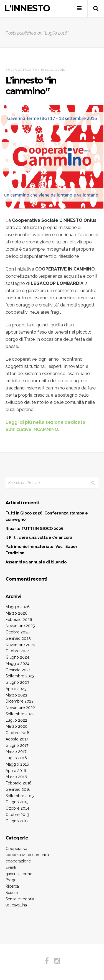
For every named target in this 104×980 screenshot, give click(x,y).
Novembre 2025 (20, 626)
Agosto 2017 (17, 739)
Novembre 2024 (20, 645)
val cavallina (16, 905)
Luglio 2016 (16, 758)
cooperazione (18, 861)
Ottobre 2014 (17, 808)
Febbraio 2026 (19, 620)
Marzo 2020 (17, 726)
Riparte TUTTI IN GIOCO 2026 (35, 529)
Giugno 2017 (17, 745)
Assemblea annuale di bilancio (36, 562)
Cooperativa (16, 849)
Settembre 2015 (20, 796)
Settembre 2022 (20, 714)
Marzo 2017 (16, 752)
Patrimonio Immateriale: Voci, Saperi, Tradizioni (43, 550)
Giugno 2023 (17, 682)
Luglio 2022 (16, 720)
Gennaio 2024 (18, 670)
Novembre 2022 (20, 708)
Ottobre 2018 (17, 733)
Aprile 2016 (16, 771)
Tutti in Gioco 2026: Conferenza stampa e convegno (47, 516)
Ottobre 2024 (18, 651)
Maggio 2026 (18, 607)
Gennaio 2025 (18, 638)
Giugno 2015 (17, 802)
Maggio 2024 (17, 664)
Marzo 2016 (16, 777)
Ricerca (12, 886)
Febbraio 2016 (19, 783)
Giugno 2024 (17, 657)
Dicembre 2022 (20, 701)
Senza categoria (21, 70)
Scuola (12, 893)
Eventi (11, 867)
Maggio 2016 (17, 764)
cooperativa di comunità (27, 855)
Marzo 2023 (16, 695)
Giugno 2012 (17, 821)
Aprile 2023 (16, 689)
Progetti (12, 880)
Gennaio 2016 (18, 789)
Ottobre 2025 (17, 632)
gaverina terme (19, 874)
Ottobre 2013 (17, 815)
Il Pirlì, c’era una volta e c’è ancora (39, 537)
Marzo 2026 (17, 613)
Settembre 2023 (20, 676)
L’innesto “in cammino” (31, 86)
